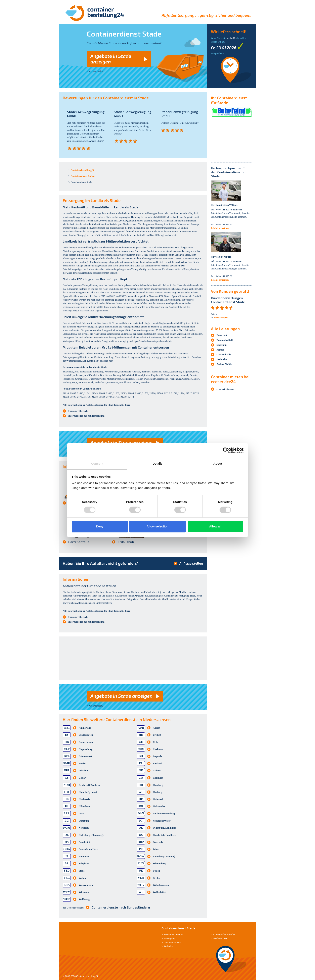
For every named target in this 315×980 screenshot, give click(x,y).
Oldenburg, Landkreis (164, 828)
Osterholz (158, 842)
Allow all (215, 527)
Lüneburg (84, 821)
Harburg (157, 792)
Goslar (82, 778)
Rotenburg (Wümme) (164, 857)
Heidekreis (84, 799)
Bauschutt (222, 335)
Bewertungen (221, 317)
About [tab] (218, 463)
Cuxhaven (158, 749)
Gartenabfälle (79, 542)
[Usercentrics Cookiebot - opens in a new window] (226, 450)
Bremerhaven (86, 742)
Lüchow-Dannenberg (164, 814)
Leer (81, 814)
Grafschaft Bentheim (90, 785)
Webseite (168, 946)
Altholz (220, 350)
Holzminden (159, 806)
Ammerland (85, 728)
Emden (82, 764)
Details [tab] (157, 463)
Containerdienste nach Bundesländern (121, 907)
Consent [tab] (97, 463)
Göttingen (158, 778)
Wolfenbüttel (160, 892)
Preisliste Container (173, 934)
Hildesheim (85, 806)
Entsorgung (169, 938)
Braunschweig (86, 735)
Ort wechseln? (96, 71)
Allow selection (157, 527)
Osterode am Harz (88, 849)
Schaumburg (160, 864)
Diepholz (157, 756)
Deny (100, 527)
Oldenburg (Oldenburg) (91, 835)
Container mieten (172, 942)
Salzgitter (84, 864)
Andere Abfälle (224, 364)
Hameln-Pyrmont (88, 792)
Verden (157, 878)
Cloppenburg (86, 749)
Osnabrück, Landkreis (165, 835)
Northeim (84, 828)
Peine (156, 849)
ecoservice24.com (225, 389)
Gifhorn (157, 771)
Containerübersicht (78, 411)
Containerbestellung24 (87, 976)
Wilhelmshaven (161, 885)
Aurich (156, 728)
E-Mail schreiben (220, 228)
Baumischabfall (225, 340)
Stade (82, 871)
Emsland (157, 764)
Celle (155, 742)
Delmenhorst (85, 756)
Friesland (84, 771)
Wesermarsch (86, 885)
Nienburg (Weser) (162, 821)
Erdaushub (126, 542)
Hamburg (158, 785)
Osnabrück (84, 842)
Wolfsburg (84, 899)
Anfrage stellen (191, 563)
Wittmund (84, 892)
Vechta (82, 878)
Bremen (157, 735)
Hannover (84, 857)
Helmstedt (158, 799)
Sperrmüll (222, 345)
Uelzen (156, 871)
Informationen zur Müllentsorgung (86, 416)
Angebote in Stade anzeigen (111, 59)
